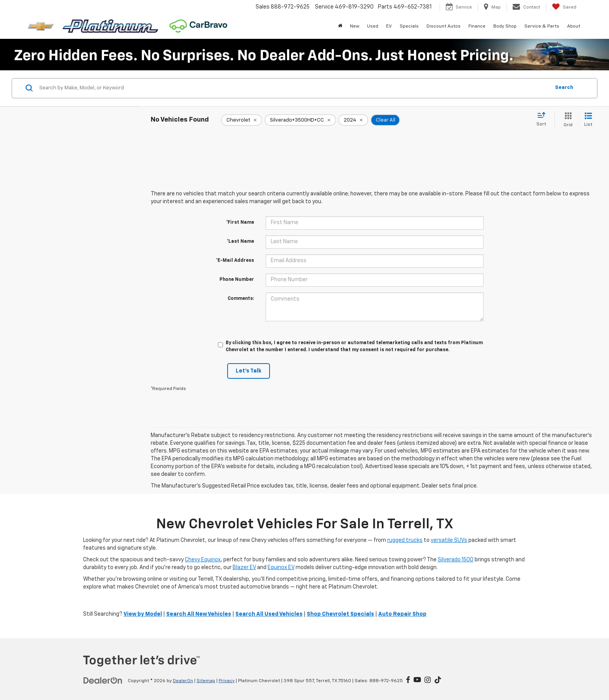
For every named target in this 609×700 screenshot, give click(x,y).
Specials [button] (409, 26)
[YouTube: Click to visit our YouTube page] (417, 681)
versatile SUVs (449, 540)
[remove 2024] (353, 120)
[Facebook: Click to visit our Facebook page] (408, 681)
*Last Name (240, 242)
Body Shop (505, 26)
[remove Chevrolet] (242, 120)
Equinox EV (281, 568)
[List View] (588, 120)
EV (389, 26)
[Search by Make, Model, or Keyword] (293, 88)
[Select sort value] (544, 120)
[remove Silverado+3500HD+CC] (300, 120)
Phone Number (237, 280)
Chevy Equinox (203, 560)
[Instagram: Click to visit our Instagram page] (428, 681)
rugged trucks (405, 540)
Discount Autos (444, 26)
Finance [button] (477, 26)
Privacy (227, 681)
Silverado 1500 (456, 560)
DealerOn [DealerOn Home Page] (183, 681)
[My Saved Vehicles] (564, 7)
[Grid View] (566, 120)
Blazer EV (244, 568)
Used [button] (373, 26)
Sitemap (206, 681)
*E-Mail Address (235, 261)
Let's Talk (249, 371)
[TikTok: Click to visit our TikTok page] (438, 681)
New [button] (355, 26)
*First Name (240, 223)
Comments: (241, 299)
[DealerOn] (103, 681)
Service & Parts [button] (542, 26)
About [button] (574, 26)
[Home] (340, 26)
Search (564, 88)
